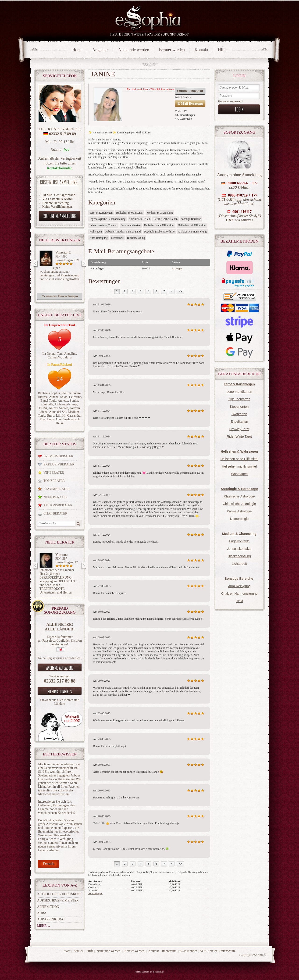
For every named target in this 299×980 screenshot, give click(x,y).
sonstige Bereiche (191, 219)
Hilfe (222, 50)
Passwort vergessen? (230, 101)
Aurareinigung (51, 919)
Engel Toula (48, 401)
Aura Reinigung (239, 586)
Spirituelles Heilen (139, 219)
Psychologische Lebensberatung (107, 219)
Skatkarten (239, 414)
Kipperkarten (239, 407)
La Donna (49, 354)
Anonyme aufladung (60, 668)
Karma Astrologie (239, 511)
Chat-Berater (55, 513)
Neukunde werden (134, 50)
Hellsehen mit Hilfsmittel (239, 466)
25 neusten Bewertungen (60, 296)
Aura (42, 913)
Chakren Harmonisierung (239, 594)
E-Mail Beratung (190, 104)
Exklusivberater (59, 464)
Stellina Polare (71, 393)
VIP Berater (54, 473)
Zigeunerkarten (239, 399)
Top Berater (54, 481)
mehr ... (43, 926)
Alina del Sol (58, 412)
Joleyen (75, 408)
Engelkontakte (239, 541)
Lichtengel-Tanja (66, 404)
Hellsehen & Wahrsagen (130, 213)
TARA (43, 408)
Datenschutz (227, 951)
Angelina (70, 354)
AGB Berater (208, 951)
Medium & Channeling (160, 213)
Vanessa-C (63, 252)
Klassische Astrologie (239, 496)
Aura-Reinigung (99, 238)
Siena (44, 412)
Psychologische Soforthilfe (159, 232)
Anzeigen (177, 268)
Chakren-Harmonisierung (192, 232)
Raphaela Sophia (49, 393)
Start (67, 951)
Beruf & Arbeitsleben (166, 219)
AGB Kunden (188, 951)
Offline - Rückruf (190, 91)
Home (77, 50)
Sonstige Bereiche (239, 579)
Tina (43, 419)
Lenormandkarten (239, 392)
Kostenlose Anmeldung (59, 182)
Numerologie (239, 519)
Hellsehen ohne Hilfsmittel (239, 459)
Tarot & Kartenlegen (101, 213)
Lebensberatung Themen (103, 225)
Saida (64, 397)
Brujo (50, 416)
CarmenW (54, 357)
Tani (60, 354)
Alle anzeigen (95, 893)
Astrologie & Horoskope (59, 894)
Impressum (169, 951)
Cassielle (47, 404)
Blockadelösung (239, 556)
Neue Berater (55, 497)
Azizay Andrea (59, 408)
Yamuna (62, 555)
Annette (63, 401)
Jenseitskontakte (239, 549)
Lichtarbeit (239, 564)
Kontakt (201, 50)
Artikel (78, 951)
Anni (58, 419)
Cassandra (74, 416)
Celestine (75, 397)
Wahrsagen (239, 474)
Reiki (239, 601)
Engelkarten (239, 422)
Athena (54, 397)
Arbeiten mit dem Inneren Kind (123, 232)
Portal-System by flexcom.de (149, 972)
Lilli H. (61, 416)
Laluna (67, 357)
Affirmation (48, 907)
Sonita (74, 401)
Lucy (50, 419)
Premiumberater (58, 456)
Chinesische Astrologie (239, 504)
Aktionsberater (58, 505)
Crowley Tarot (239, 429)
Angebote (100, 50)
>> (180, 291)
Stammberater (57, 489)
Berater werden (172, 50)
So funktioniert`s (60, 691)
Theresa (43, 397)
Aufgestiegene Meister (58, 900)
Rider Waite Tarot (239, 436)
